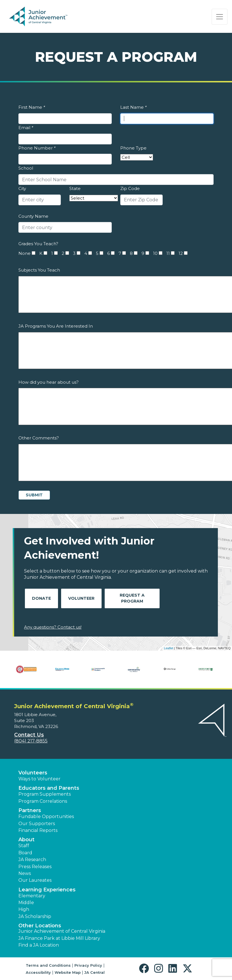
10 (155, 253)
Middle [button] (26, 903)
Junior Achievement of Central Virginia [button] (62, 931)
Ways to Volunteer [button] (39, 779)
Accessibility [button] (38, 972)
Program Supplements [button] (45, 794)
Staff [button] (24, 846)
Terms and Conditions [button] (48, 965)
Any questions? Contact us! (53, 627)
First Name (32, 107)
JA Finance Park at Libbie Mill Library (59, 938)
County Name (33, 216)
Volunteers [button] (33, 773)
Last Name (133, 107)
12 (181, 253)
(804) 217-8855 (31, 741)
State (75, 188)
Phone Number (37, 148)
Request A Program (132, 598)
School (26, 168)
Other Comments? (39, 438)
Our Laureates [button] (35, 880)
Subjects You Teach (39, 270)
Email (26, 128)
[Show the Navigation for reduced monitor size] (220, 17)
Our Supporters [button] (37, 824)
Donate (41, 598)
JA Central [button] (94, 972)
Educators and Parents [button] (49, 788)
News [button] (25, 873)
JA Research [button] (32, 860)
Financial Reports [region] (38, 830)
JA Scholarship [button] (35, 916)
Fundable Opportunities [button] (46, 816)
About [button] (26, 840)
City (22, 188)
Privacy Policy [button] (88, 965)
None (24, 253)
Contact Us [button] (29, 735)
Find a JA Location (39, 945)
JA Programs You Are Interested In (56, 326)
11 (168, 253)
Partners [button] (30, 810)
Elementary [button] (32, 896)
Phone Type (133, 148)
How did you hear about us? (49, 382)
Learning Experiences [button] (47, 890)
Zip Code (130, 188)
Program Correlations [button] (43, 801)
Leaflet (168, 648)
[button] (145, 969)
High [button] (24, 909)
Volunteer (81, 598)
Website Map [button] (68, 972)
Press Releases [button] (35, 867)
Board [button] (25, 853)
